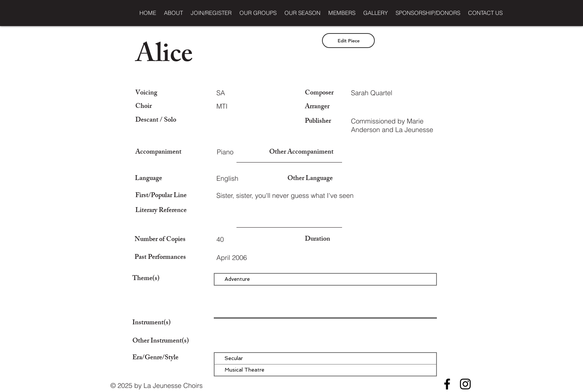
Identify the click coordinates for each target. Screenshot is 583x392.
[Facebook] (447, 384)
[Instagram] (465, 384)
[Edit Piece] (348, 41)
